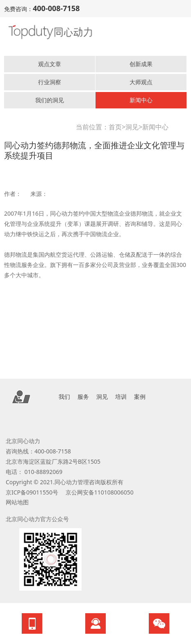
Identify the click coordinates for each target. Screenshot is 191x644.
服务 (83, 397)
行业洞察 (50, 82)
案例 (140, 397)
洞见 (132, 127)
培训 (121, 397)
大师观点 (141, 82)
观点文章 (50, 64)
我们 (64, 397)
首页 (115, 127)
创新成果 (141, 64)
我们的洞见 (50, 100)
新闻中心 (141, 100)
